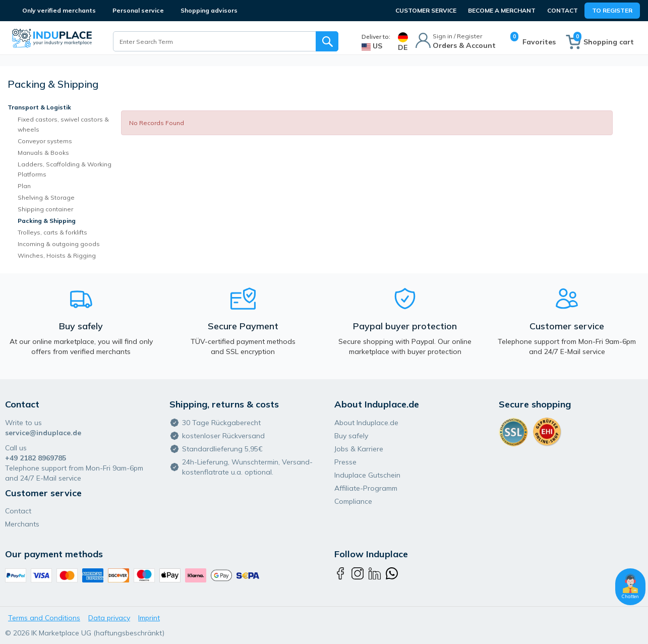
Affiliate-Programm (366, 488)
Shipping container (45, 209)
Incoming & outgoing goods (59, 244)
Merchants (22, 524)
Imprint (149, 618)
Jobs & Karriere (359, 449)
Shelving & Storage (46, 197)
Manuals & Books (43, 153)
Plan (24, 186)
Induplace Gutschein (367, 475)
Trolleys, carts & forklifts (52, 232)
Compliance (353, 501)
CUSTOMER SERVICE (426, 10)
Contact (563, 10)
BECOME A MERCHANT (502, 10)
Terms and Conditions (44, 618)
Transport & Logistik (39, 107)
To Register (612, 10)
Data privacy (109, 618)
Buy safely (351, 436)
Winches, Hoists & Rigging (57, 255)
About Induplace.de (366, 423)
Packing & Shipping (47, 221)
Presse (345, 462)
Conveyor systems (45, 141)
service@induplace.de (43, 433)
